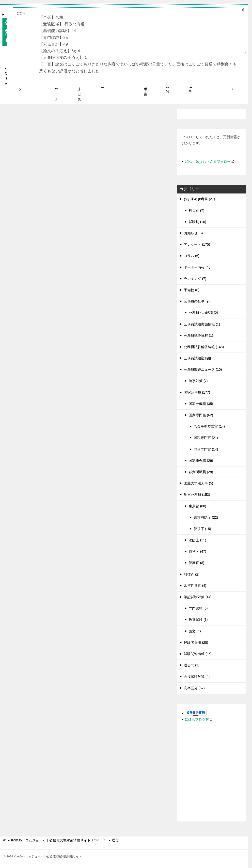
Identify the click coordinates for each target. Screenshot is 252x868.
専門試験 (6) (198, 608)
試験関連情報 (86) (198, 654)
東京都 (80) (197, 506)
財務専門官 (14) (206, 449)
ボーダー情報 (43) (198, 267)
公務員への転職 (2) (203, 313)
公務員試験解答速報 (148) (204, 347)
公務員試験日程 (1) (198, 336)
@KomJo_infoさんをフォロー (209, 161)
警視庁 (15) (202, 529)
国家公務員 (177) (197, 392)
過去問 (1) (192, 665)
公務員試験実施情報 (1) (202, 324)
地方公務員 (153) (197, 495)
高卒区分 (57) (194, 688)
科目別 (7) (197, 210)
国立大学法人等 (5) (198, 483)
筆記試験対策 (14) (198, 597)
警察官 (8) (197, 563)
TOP (55, 840)
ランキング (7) (195, 279)
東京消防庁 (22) (206, 517)
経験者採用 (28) (196, 643)
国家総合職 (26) (201, 461)
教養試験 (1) (198, 620)
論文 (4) (195, 631)
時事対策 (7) (198, 381)
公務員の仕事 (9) (197, 301)
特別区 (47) (197, 551)
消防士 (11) (197, 540)
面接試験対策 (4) (197, 676)
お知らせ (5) (193, 233)
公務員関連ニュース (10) (203, 370)
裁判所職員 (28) (201, 472)
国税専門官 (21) (206, 438)
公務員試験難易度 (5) (200, 358)
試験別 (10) (197, 222)
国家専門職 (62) (201, 415)
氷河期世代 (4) (195, 586)
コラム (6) (192, 256)
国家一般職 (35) (201, 404)
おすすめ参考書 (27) (199, 199)
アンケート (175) (197, 244)
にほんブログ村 (199, 719)
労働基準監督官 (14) (209, 426)
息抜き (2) (192, 574)
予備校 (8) (192, 290)
